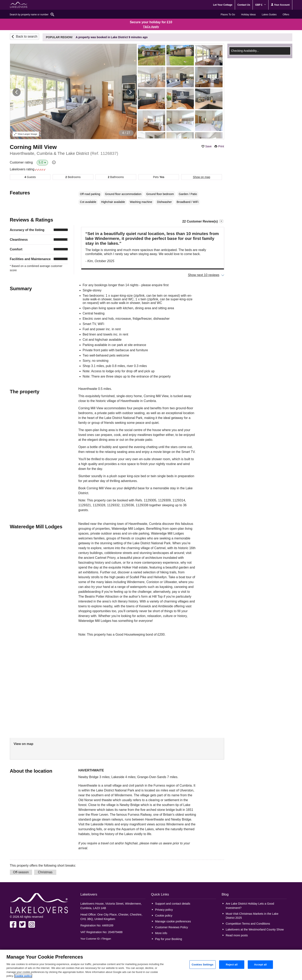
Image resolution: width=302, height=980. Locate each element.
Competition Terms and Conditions (248, 924)
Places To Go (228, 15)
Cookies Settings (203, 965)
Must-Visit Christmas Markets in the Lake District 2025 (252, 916)
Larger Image (26, 134)
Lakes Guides (269, 15)
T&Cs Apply (151, 27)
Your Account (280, 5)
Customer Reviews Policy (172, 927)
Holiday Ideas (248, 15)
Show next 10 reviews (204, 275)
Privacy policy (164, 910)
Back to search (27, 36)
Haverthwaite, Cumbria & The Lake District (64, 153)
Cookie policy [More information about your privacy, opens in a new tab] (23, 976)
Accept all (261, 965)
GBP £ (261, 5)
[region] (151, 965)
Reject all (232, 965)
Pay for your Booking (169, 939)
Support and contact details (173, 904)
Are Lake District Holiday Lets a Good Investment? (250, 906)
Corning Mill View (33, 147)
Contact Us (244, 5)
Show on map (202, 177)
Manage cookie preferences (173, 921)
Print (221, 146)
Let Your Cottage (223, 5)
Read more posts (237, 935)
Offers (286, 15)
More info (161, 933)
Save (208, 146)
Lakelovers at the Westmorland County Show (255, 929)
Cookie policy (164, 916)
